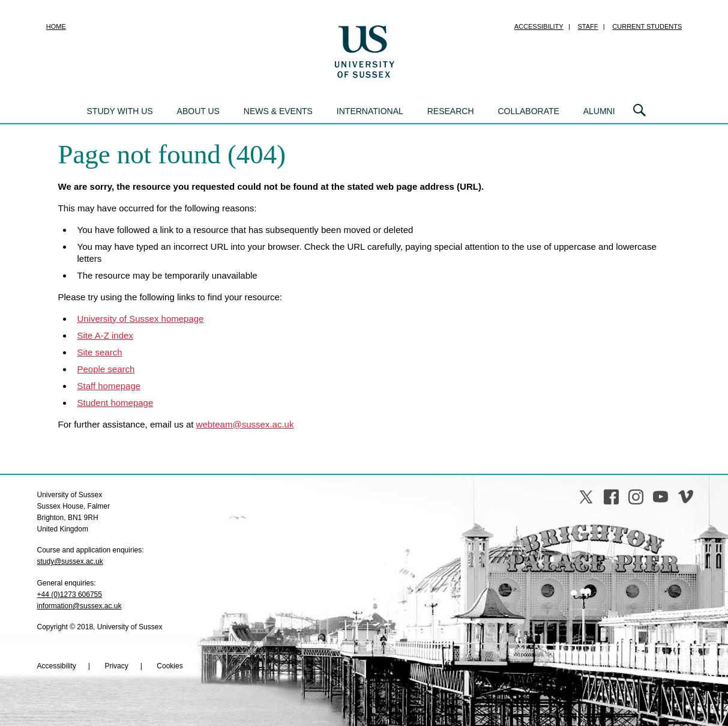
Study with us (120, 111)
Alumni (599, 111)
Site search (100, 352)
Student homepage (116, 403)
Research (451, 111)
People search (106, 369)
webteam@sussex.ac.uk (245, 424)
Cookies (170, 666)
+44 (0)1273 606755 (70, 594)
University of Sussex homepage (141, 319)
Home (56, 26)
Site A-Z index (105, 335)
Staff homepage (109, 386)
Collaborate (528, 111)
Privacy (116, 666)
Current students (647, 26)
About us (198, 111)
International (370, 111)
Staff (588, 26)
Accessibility (539, 26)
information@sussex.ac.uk (80, 606)
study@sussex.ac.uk (70, 561)
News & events (278, 111)
